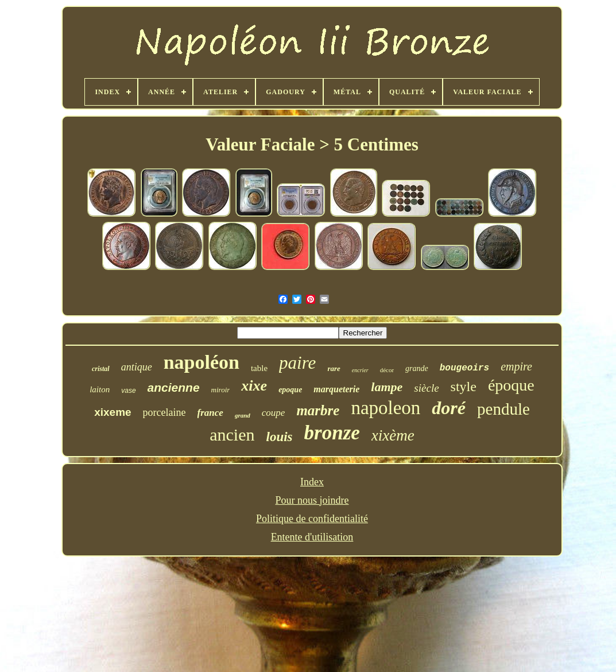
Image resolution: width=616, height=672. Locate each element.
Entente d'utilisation (312, 537)
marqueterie (336, 389)
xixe (254, 386)
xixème (393, 435)
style (464, 387)
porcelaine (164, 412)
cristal (101, 369)
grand (243, 415)
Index (312, 482)
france (210, 413)
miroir (221, 390)
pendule (503, 409)
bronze (332, 433)
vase (128, 391)
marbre (318, 410)
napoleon (386, 408)
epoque (290, 390)
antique (137, 367)
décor (387, 370)
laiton (100, 389)
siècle (426, 388)
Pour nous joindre (312, 500)
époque (511, 385)
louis (280, 437)
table (259, 368)
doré (449, 408)
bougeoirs (464, 368)
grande (417, 368)
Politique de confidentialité (312, 519)
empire (516, 366)
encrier (360, 370)
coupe (274, 413)
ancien (232, 435)
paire (297, 363)
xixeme (113, 412)
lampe (387, 387)
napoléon (202, 362)
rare (334, 368)
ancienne (174, 387)
